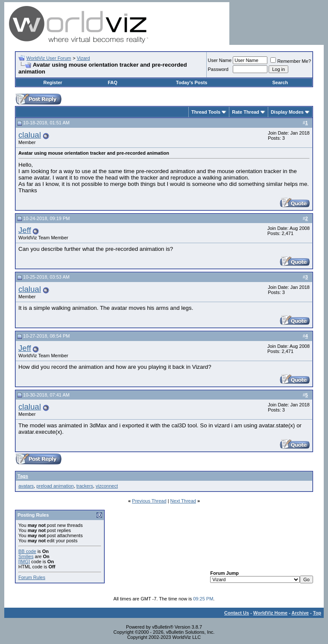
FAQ (113, 82)
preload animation (55, 486)
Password (218, 69)
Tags (23, 476)
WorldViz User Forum (49, 58)
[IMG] (24, 562)
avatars (26, 486)
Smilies (26, 556)
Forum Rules (32, 577)
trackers (85, 486)
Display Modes (287, 112)
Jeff (25, 230)
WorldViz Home (270, 613)
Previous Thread (149, 501)
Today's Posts (192, 82)
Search (280, 82)
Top (317, 613)
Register (53, 82)
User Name (220, 60)
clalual (30, 135)
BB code (27, 551)
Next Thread (183, 501)
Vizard (83, 58)
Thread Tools (206, 112)
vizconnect (107, 486)
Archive (300, 613)
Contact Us (237, 613)
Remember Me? (291, 61)
